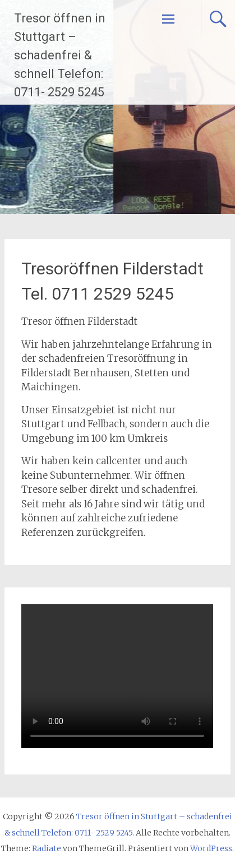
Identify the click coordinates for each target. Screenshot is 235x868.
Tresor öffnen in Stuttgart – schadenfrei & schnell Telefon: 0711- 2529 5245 (60, 55)
